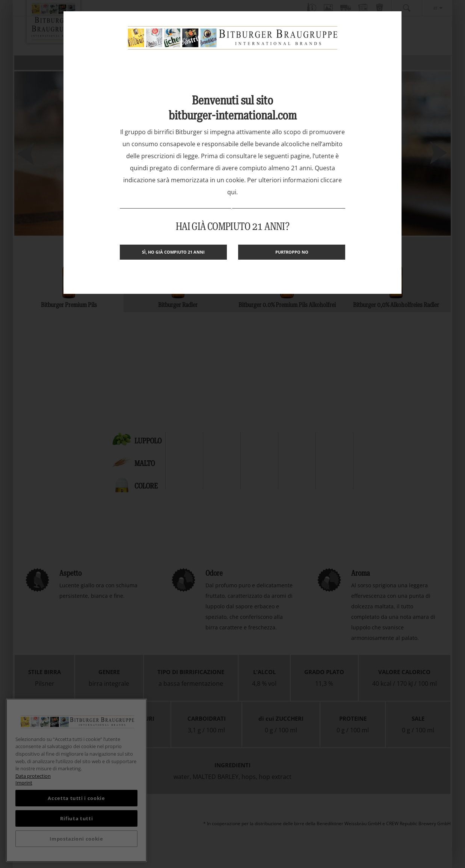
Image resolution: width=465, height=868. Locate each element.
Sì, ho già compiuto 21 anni (173, 252)
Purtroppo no (292, 252)
